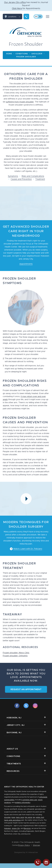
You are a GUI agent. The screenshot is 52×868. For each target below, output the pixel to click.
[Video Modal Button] (26, 499)
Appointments (26, 264)
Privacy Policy (24, 845)
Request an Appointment (26, 689)
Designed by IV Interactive (26, 853)
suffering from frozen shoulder (20, 102)
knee (13, 817)
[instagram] (35, 706)
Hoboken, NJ (26, 718)
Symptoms (13, 176)
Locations (15, 17)
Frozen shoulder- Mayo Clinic (16, 653)
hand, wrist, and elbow (12, 820)
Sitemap (36, 845)
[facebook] (17, 706)
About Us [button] (26, 749)
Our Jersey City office (15, 2)
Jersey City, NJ (26, 725)
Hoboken (8, 828)
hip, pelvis (28, 817)
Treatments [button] (26, 764)
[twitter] (26, 706)
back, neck (20, 817)
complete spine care (30, 800)
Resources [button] (26, 771)
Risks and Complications (33, 176)
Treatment (40, 179)
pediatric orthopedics (23, 803)
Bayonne (27, 828)
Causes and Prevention (21, 179)
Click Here (17, 8)
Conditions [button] (26, 756)
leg (34, 817)
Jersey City (16, 828)
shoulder (7, 817)
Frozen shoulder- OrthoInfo (15, 656)
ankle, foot (40, 817)
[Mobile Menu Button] (48, 17)
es (40, 17)
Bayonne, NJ (26, 732)
